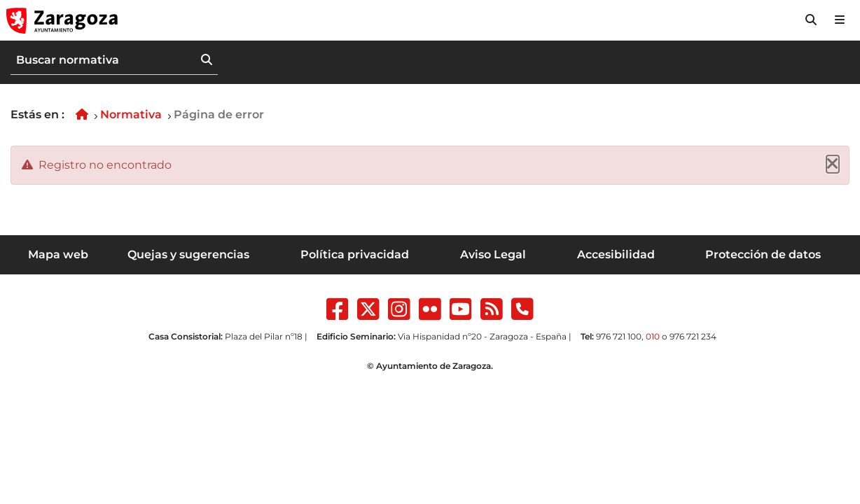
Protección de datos (763, 254)
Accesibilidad (616, 254)
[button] (811, 20)
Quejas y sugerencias (188, 254)
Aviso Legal (493, 254)
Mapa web (58, 254)
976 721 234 (693, 336)
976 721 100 (619, 336)
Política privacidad (355, 254)
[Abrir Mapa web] (840, 20)
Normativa (131, 114)
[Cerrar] (833, 164)
